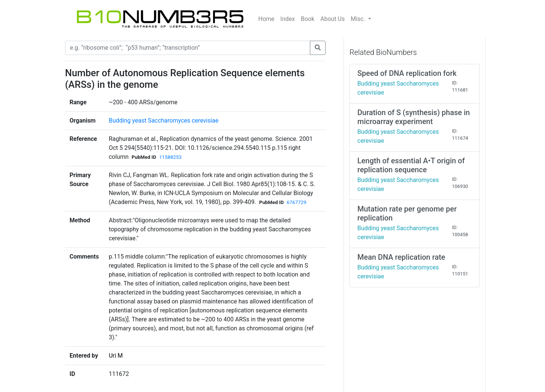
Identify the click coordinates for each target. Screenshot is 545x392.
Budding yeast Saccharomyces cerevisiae (164, 121)
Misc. (359, 19)
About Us (332, 19)
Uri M (116, 356)
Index (288, 19)
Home (266, 19)
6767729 (296, 202)
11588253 (170, 157)
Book (308, 19)
